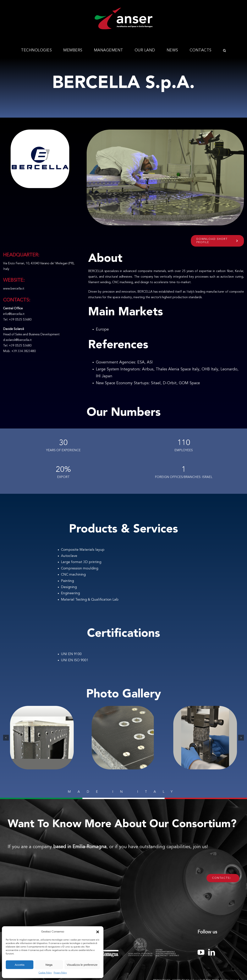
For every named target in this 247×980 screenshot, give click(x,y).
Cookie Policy (45, 973)
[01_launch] (42, 738)
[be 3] (205, 738)
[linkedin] (212, 952)
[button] (98, 932)
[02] (123, 738)
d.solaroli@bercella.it (17, 340)
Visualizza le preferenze (82, 965)
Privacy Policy (60, 973)
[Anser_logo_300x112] (123, 9)
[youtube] (201, 952)
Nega (49, 965)
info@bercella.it (14, 314)
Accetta (19, 965)
